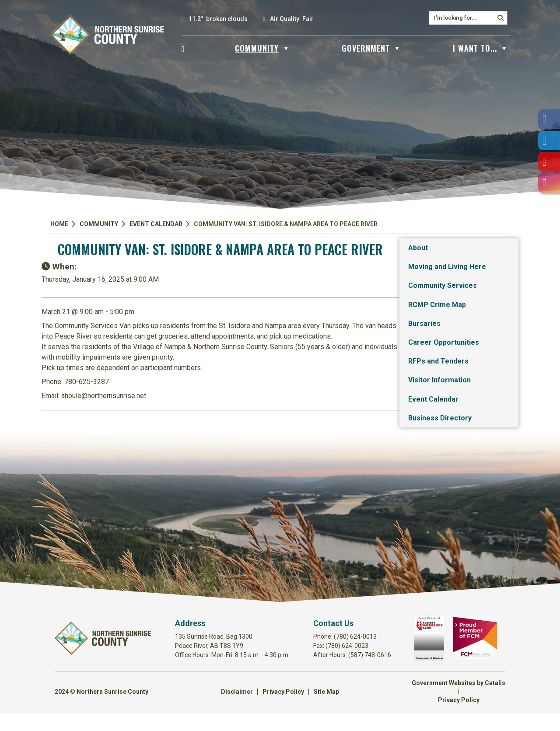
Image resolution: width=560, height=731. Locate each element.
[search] (464, 18)
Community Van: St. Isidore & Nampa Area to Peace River (286, 224)
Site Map (326, 709)
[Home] (183, 48)
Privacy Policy (283, 709)
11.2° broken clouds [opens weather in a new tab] (218, 19)
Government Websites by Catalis (458, 700)
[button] (500, 18)
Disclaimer (237, 709)
